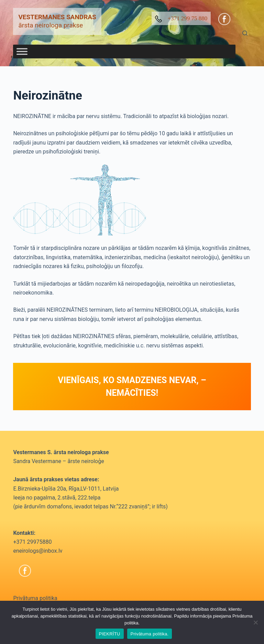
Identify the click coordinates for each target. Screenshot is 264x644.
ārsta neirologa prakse (57, 21)
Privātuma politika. (150, 634)
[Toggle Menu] (22, 52)
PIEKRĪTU (110, 634)
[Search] (245, 33)
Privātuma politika (35, 598)
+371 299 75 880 (181, 19)
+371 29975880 (32, 542)
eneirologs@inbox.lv (38, 551)
